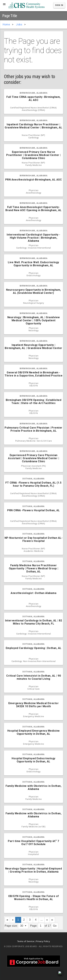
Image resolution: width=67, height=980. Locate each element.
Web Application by (34, 961)
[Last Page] (52, 920)
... (42, 920)
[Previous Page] (13, 920)
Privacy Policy (43, 941)
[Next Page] (47, 920)
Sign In (59, 5)
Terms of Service (26, 941)
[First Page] (7, 920)
